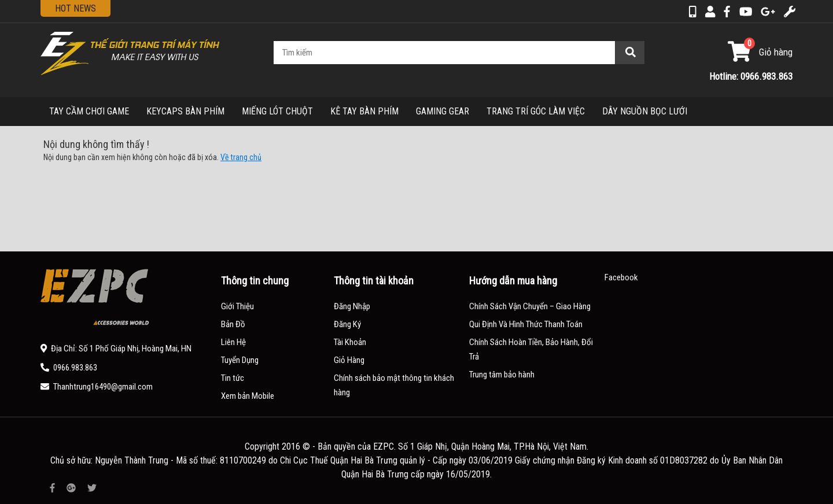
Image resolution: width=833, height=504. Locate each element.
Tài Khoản (350, 342)
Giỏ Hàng (349, 360)
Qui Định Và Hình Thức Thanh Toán (526, 324)
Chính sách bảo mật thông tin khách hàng (394, 385)
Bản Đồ (233, 324)
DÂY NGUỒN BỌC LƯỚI (645, 111)
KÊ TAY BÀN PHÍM (364, 111)
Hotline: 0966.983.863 (751, 76)
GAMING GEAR (443, 111)
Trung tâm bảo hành (502, 375)
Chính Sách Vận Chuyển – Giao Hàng (530, 306)
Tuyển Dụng (240, 360)
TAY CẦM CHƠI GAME (89, 111)
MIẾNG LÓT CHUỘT (277, 111)
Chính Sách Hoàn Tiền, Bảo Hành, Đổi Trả (531, 349)
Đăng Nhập (352, 306)
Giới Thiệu (237, 306)
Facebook (621, 277)
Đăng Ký (347, 324)
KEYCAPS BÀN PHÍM (185, 111)
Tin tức (233, 378)
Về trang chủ (241, 157)
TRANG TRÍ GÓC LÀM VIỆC (536, 111)
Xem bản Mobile (248, 396)
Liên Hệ (233, 342)
